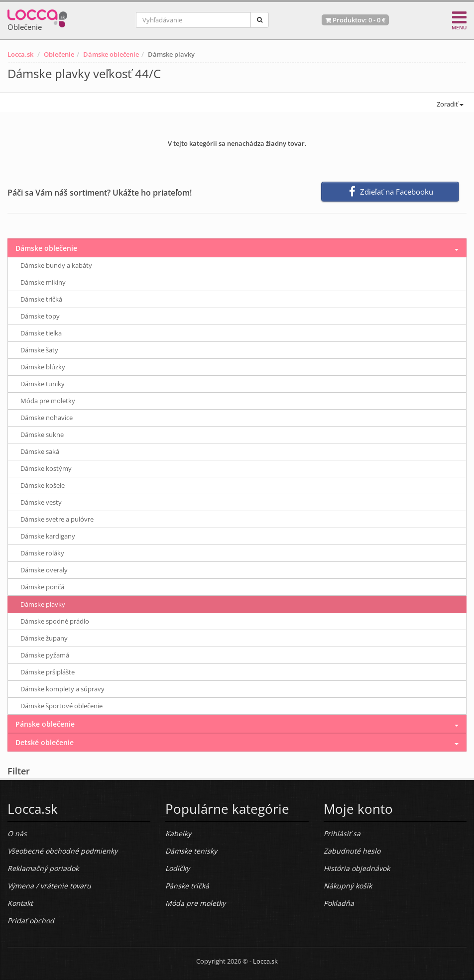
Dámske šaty (39, 350)
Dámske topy (40, 316)
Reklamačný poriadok (43, 868)
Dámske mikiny (43, 282)
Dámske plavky (43, 604)
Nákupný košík (348, 886)
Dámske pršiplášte (48, 672)
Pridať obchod (31, 921)
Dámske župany (44, 638)
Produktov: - (355, 20)
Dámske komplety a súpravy (62, 689)
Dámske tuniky (43, 384)
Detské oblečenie (45, 742)
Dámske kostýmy (46, 468)
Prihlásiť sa (342, 833)
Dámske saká (40, 451)
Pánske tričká (187, 886)
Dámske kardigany (48, 536)
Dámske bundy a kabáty (56, 265)
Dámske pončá (42, 587)
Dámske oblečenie (111, 54)
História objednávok (357, 868)
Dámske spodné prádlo (55, 621)
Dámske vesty (41, 502)
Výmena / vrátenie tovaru (49, 886)
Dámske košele (43, 485)
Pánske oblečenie (45, 724)
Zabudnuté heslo (352, 851)
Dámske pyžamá (45, 655)
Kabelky (178, 833)
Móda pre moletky (48, 401)
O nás (17, 833)
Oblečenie (59, 54)
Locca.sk (20, 54)
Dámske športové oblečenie (61, 706)
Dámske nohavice (47, 418)
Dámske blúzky (43, 367)
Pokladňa (339, 903)
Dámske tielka (41, 333)
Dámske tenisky (191, 851)
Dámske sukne (42, 435)
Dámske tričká (41, 299)
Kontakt (20, 903)
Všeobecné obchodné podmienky (62, 851)
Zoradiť (449, 104)
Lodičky (178, 868)
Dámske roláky (42, 553)
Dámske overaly (44, 570)
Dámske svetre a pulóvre (57, 519)
